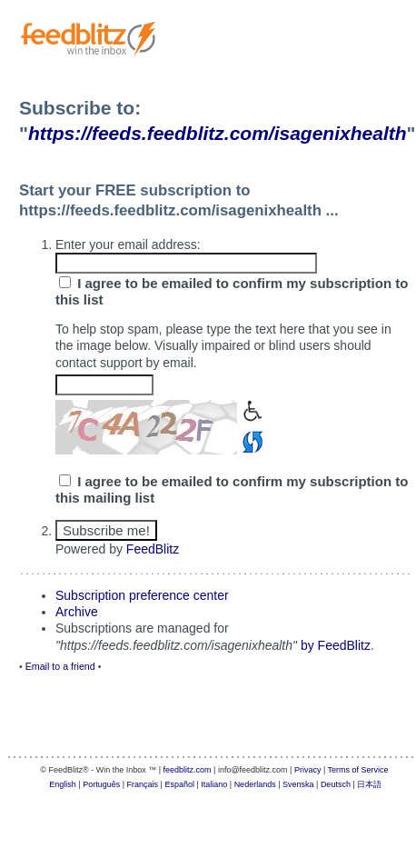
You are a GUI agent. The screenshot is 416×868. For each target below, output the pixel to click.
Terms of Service (358, 770)
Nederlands (255, 784)
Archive (77, 612)
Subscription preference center (142, 595)
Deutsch (336, 784)
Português (101, 784)
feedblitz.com (188, 770)
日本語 (369, 784)
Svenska (298, 784)
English (63, 784)
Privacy (308, 770)
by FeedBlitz (336, 645)
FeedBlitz (153, 549)
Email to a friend (60, 666)
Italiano (214, 784)
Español (179, 784)
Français (143, 784)
